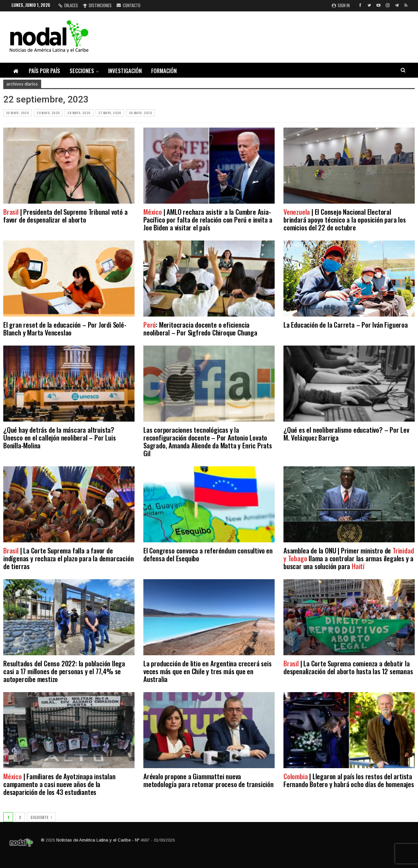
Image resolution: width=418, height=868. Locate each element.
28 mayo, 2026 (79, 113)
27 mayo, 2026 (110, 113)
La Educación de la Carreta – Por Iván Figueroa (346, 325)
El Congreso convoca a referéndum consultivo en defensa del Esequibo (208, 554)
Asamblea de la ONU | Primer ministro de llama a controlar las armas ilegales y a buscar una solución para (349, 558)
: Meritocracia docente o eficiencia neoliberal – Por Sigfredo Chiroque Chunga (200, 328)
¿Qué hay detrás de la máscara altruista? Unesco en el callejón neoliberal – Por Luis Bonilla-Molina (59, 437)
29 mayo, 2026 (48, 113)
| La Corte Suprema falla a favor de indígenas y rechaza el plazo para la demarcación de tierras (68, 558)
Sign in (341, 5)
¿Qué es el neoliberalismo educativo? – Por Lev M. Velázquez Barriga (346, 434)
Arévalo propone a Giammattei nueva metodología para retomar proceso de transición (209, 780)
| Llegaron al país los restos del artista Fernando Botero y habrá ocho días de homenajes (349, 780)
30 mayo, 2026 (17, 113)
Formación (164, 71)
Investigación (125, 71)
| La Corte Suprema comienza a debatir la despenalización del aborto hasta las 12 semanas (348, 667)
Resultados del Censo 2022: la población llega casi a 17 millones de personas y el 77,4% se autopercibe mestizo (64, 671)
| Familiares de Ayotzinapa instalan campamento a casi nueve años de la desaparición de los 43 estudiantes (59, 784)
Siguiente (41, 817)
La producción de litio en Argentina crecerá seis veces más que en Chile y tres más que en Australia (207, 671)
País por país (44, 71)
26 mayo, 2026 (141, 113)
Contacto (129, 5)
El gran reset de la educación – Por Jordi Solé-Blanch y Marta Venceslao (65, 328)
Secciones (82, 71)
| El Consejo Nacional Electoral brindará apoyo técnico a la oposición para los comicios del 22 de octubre (345, 219)
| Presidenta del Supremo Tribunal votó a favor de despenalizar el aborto (65, 216)
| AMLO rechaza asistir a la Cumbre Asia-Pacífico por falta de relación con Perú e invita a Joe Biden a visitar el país (208, 219)
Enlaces (68, 5)
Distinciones (97, 5)
